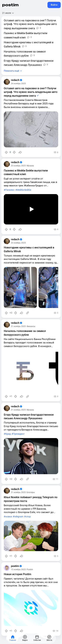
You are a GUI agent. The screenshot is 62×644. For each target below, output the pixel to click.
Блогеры (31, 492)
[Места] (49, 638)
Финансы (31, 326)
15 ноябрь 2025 (18, 570)
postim (10, 5)
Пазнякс (10, 190)
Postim (30, 570)
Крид (8, 434)
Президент (19, 434)
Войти (54, 5)
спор (28, 517)
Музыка (30, 166)
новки (9, 517)
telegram (19, 517)
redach (17, 80)
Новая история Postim (18, 574)
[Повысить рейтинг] (6, 152)
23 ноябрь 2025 (18, 166)
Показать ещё (11, 71)
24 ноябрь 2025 (18, 84)
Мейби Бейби (24, 190)
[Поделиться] (20, 152)
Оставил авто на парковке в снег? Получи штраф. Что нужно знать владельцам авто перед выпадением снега (31, 92)
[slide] (20, 287)
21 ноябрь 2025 (18, 326)
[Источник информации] (28, 313)
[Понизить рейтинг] (14, 152)
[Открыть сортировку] (8, 13)
